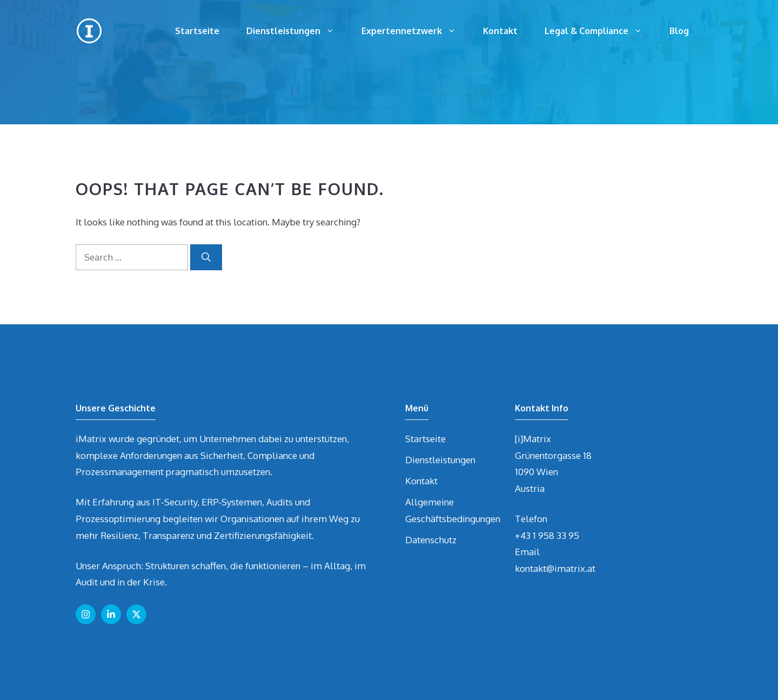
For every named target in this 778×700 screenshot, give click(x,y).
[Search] (206, 257)
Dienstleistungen (297, 31)
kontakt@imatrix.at (555, 568)
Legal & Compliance (600, 31)
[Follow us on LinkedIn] (111, 614)
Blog (679, 31)
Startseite (197, 31)
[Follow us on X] (136, 614)
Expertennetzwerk (415, 31)
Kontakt (500, 31)
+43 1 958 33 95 (547, 535)
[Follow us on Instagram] (86, 614)
